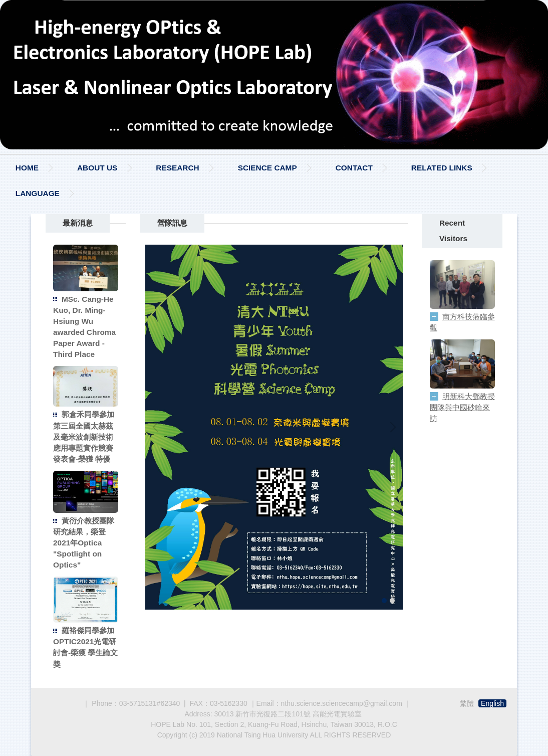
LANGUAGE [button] (38, 193)
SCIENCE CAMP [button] (267, 168)
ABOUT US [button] (97, 168)
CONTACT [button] (354, 168)
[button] (158, 427)
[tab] (384, 601)
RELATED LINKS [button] (442, 168)
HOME (27, 168)
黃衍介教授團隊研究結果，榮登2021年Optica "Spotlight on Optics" (84, 543)
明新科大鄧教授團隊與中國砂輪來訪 (462, 407)
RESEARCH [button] (177, 168)
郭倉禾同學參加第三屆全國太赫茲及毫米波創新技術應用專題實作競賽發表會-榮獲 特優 (84, 436)
